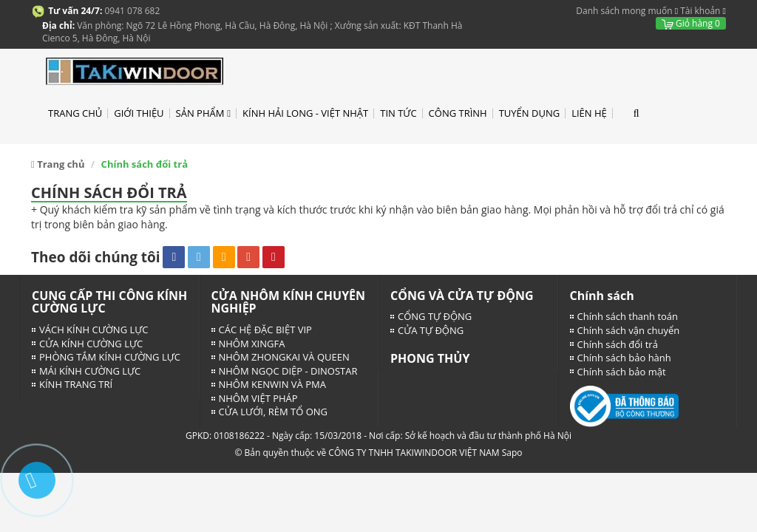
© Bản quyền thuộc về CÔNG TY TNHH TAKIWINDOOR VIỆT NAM (367, 453)
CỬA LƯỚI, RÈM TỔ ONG (274, 412)
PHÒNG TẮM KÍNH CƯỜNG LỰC (110, 357)
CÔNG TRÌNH (458, 113)
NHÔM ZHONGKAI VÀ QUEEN (284, 357)
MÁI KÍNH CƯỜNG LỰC (90, 371)
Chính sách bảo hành (624, 358)
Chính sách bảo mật (622, 372)
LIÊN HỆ (589, 113)
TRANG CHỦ (75, 113)
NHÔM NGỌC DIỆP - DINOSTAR (288, 371)
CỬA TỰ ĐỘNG (431, 330)
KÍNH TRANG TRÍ (76, 384)
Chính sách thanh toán (628, 316)
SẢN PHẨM (203, 113)
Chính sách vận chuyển (629, 330)
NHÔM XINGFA (252, 344)
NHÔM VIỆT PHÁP (258, 398)
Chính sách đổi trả (618, 344)
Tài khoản (700, 11)
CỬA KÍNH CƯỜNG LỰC (91, 344)
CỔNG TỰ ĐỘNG (435, 316)
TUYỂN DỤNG (529, 113)
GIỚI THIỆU (139, 113)
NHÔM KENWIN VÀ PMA (272, 384)
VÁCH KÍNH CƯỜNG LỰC (94, 330)
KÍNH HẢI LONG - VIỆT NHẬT (305, 113)
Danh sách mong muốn (624, 11)
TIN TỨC (398, 113)
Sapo (512, 453)
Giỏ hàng (691, 23)
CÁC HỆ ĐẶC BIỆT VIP (265, 330)
